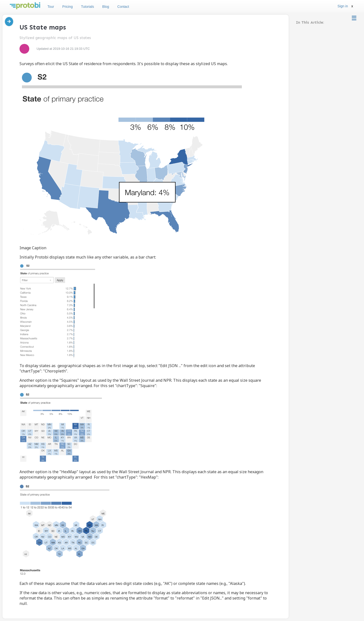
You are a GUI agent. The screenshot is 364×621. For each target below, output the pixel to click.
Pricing (68, 7)
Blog (106, 7)
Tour (51, 7)
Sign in (343, 6)
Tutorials (87, 7)
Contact (123, 7)
